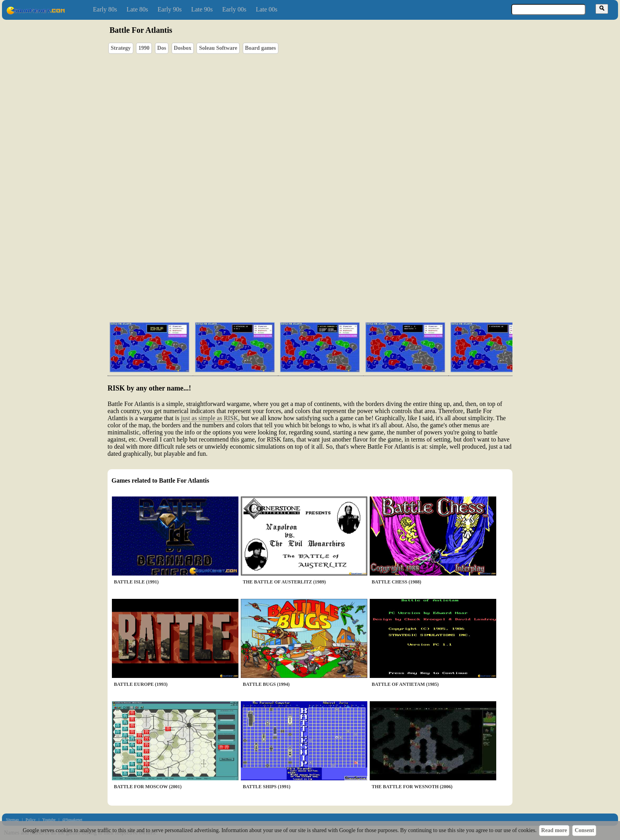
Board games (261, 48)
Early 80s (105, 9)
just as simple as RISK (209, 418)
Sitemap (12, 820)
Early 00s (234, 9)
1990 (144, 48)
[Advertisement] (333, 279)
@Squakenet (72, 820)
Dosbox (183, 48)
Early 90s (170, 9)
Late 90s (202, 9)
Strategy (121, 48)
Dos (162, 48)
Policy (31, 820)
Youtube (49, 820)
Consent (584, 830)
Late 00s (267, 9)
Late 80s (137, 9)
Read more (554, 830)
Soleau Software (218, 48)
